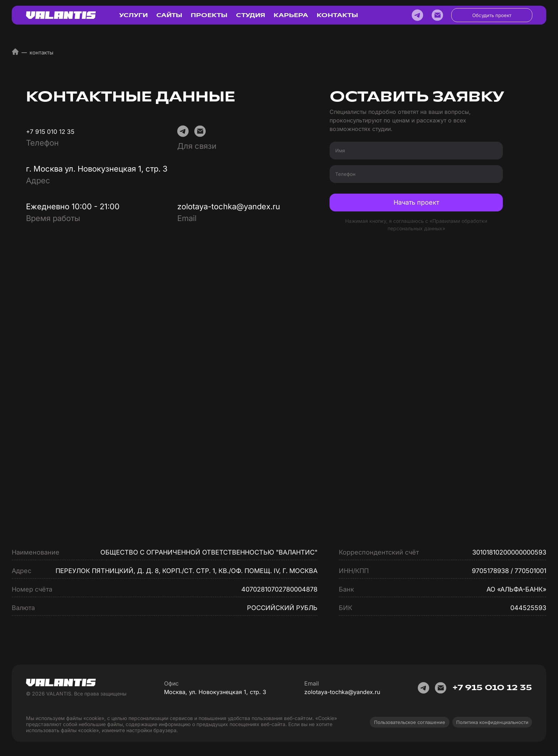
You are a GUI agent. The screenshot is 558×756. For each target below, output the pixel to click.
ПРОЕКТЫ (209, 15)
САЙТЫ (169, 15)
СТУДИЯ (251, 15)
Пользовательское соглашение (410, 722)
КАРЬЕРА (291, 15)
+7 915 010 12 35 (50, 132)
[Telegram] (417, 15)
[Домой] (15, 53)
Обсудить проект (492, 15)
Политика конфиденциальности (492, 722)
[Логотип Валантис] (61, 15)
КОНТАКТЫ (337, 15)
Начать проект (416, 202)
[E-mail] (437, 15)
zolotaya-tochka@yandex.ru (229, 206)
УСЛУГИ (133, 15)
